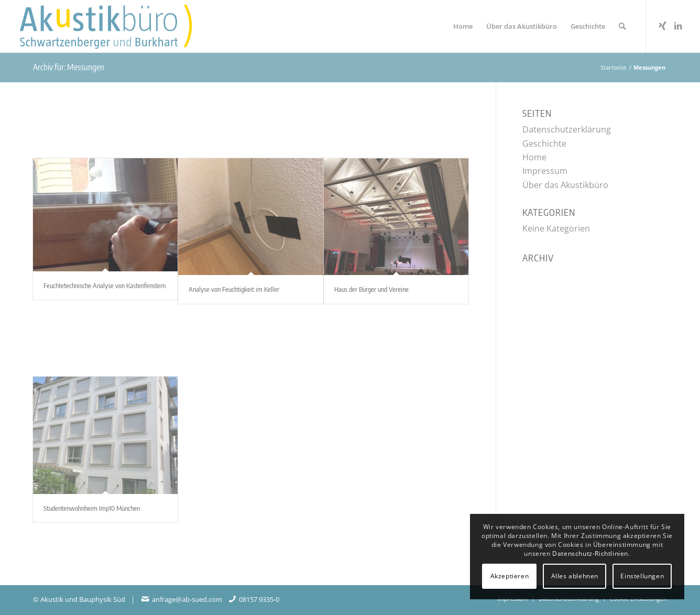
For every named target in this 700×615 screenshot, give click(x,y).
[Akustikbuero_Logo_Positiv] (119, 26)
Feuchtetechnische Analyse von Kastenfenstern (105, 285)
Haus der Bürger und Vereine (371, 289)
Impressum (545, 171)
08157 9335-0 (259, 599)
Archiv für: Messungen (69, 67)
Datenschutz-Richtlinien (590, 553)
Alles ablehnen (575, 576)
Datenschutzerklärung (567, 129)
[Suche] (622, 26)
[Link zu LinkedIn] (678, 26)
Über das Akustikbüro (565, 185)
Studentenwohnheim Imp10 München (92, 508)
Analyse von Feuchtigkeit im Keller (234, 289)
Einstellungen (642, 576)
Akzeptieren (510, 576)
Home (534, 157)
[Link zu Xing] (662, 26)
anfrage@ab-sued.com (187, 599)
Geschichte (544, 144)
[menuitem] (463, 26)
